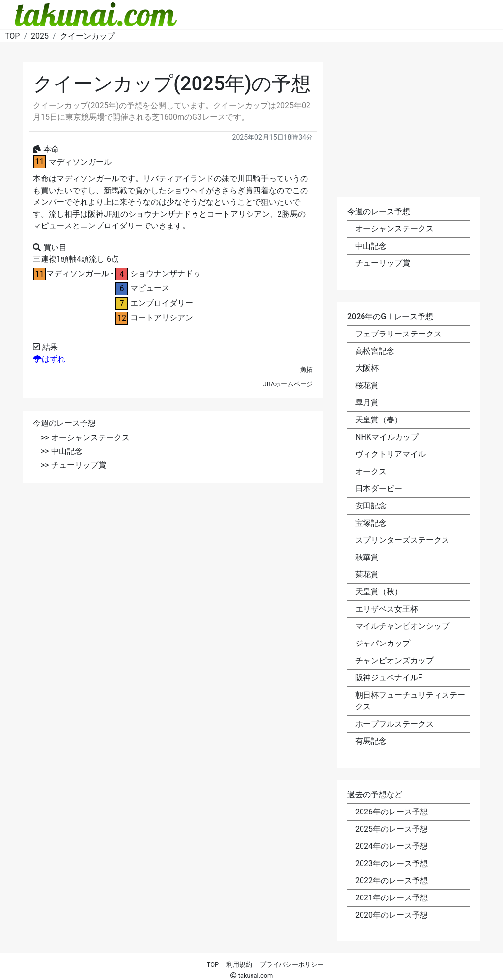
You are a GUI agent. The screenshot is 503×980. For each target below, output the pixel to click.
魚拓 (307, 370)
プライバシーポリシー (292, 965)
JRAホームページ (288, 384)
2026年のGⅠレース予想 (390, 317)
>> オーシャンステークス (85, 437)
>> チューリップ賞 (73, 465)
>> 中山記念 (62, 451)
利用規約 (239, 965)
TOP (213, 965)
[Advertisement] (173, 564)
